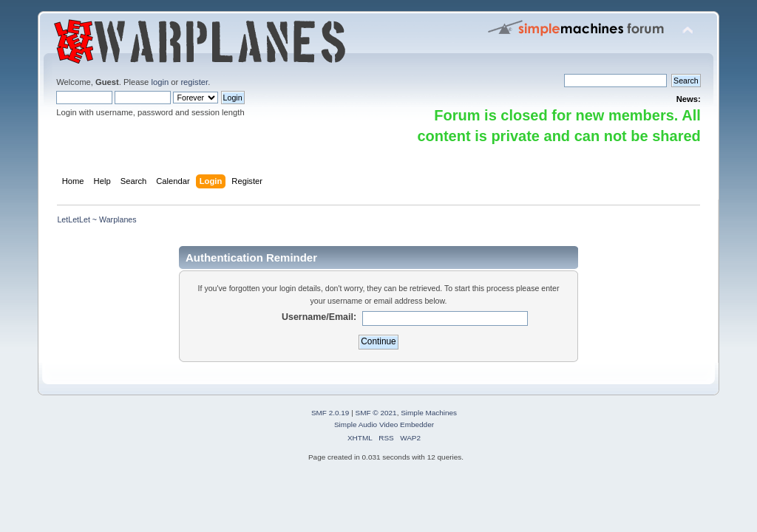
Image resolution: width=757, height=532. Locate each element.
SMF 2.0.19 (330, 413)
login (160, 82)
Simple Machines (429, 413)
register (194, 82)
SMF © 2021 (376, 413)
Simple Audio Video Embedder (384, 424)
